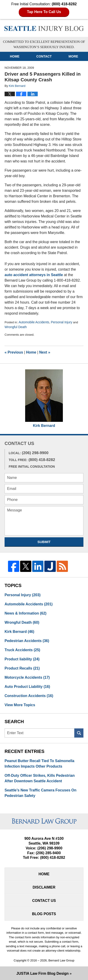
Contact (44, 56)
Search (79, 733)
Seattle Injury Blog (44, 28)
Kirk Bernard (44, 426)
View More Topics (20, 705)
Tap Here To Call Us (44, 12)
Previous (14, 352)
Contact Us (44, 901)
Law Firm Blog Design (43, 973)
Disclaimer (44, 887)
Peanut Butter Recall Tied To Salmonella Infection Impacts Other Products (39, 764)
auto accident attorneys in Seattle (34, 275)
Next (45, 352)
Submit (44, 542)
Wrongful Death (16, 327)
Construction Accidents (29, 696)
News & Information (25, 613)
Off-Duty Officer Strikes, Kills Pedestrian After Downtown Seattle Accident (40, 778)
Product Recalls (22, 668)
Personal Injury (62, 322)
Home (15, 56)
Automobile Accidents (34, 322)
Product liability (22, 659)
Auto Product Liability (27, 687)
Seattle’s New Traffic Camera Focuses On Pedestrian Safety (40, 793)
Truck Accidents (22, 650)
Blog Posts (44, 914)
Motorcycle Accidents (27, 677)
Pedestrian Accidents (27, 641)
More (73, 56)
